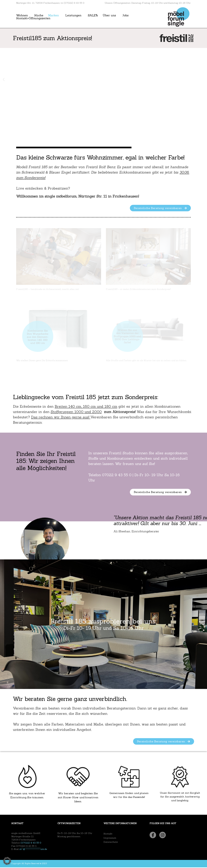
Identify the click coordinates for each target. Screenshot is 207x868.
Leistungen (73, 15)
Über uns (109, 15)
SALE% (93, 15)
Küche (39, 15)
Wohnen (22, 15)
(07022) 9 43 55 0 (31, 844)
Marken (54, 15)
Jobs (125, 15)
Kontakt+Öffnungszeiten (33, 18)
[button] (4, 80)
